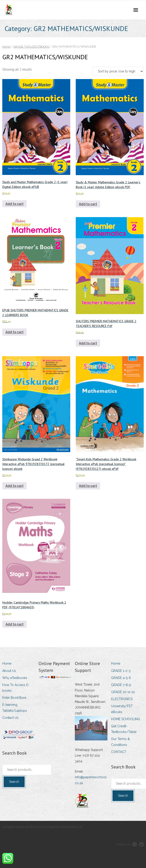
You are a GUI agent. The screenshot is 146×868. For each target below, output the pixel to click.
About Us (9, 671)
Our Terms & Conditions (120, 742)
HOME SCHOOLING (126, 719)
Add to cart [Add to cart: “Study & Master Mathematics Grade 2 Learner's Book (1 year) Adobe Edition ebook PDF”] (88, 204)
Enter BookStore (14, 698)
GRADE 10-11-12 (123, 692)
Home (6, 47)
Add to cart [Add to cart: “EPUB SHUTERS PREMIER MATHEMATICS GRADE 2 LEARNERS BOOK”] (14, 332)
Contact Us (10, 718)
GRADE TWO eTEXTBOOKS (31, 47)
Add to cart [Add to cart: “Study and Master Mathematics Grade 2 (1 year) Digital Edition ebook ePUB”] (14, 204)
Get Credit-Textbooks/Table (124, 729)
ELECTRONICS (122, 699)
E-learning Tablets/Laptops (15, 708)
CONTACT (119, 752)
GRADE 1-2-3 (121, 671)
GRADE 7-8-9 (121, 685)
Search (14, 782)
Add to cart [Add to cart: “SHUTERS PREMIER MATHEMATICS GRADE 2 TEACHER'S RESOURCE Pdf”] (88, 343)
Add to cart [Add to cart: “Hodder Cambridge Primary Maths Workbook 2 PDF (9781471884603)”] (14, 624)
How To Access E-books (16, 688)
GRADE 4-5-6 (121, 678)
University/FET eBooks (122, 709)
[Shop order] (118, 71)
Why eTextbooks (15, 678)
